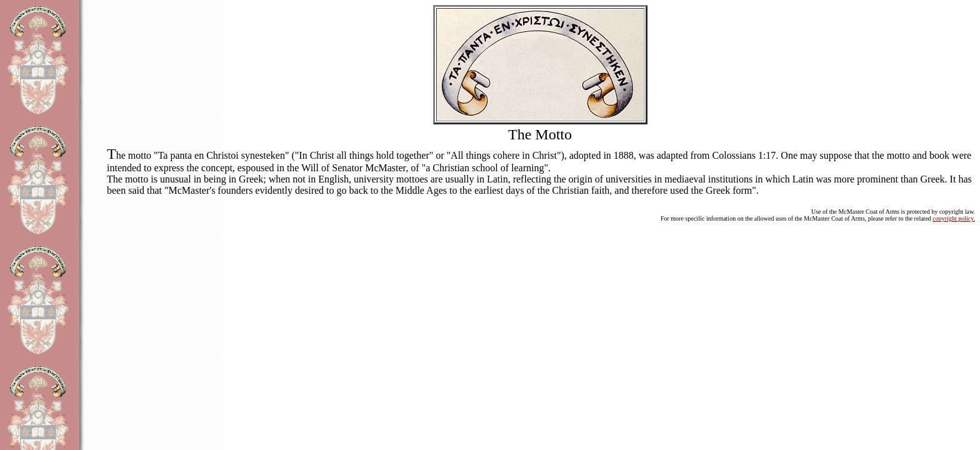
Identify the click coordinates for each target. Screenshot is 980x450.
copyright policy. (954, 218)
